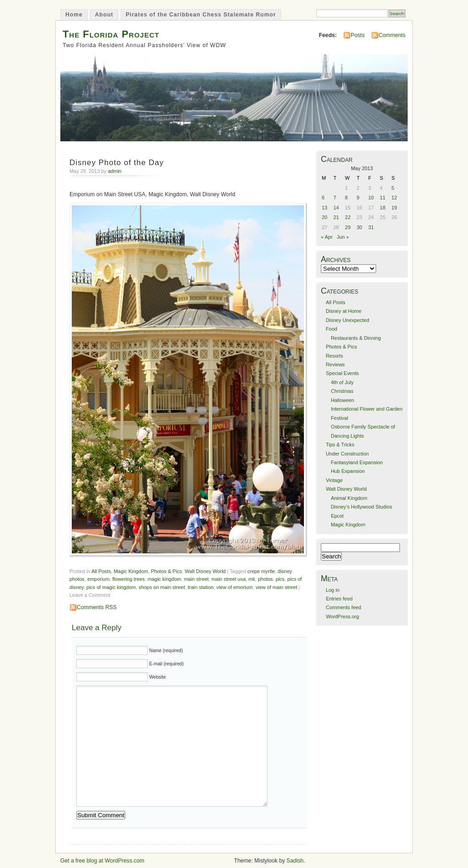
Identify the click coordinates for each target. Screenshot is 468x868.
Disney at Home (344, 311)
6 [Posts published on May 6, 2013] (323, 198)
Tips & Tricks (340, 445)
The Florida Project (111, 34)
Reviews (335, 364)
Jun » (343, 237)
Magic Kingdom (131, 571)
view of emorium (234, 587)
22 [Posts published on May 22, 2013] (348, 217)
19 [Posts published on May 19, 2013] (394, 208)
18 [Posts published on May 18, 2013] (383, 208)
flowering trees (129, 579)
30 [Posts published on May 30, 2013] (359, 227)
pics (280, 579)
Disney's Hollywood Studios (362, 507)
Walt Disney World (205, 571)
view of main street (276, 587)
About (104, 15)
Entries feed (339, 599)
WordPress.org (343, 616)
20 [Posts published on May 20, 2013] (324, 217)
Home (74, 15)
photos (265, 579)
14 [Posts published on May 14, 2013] (336, 208)
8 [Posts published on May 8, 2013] (346, 198)
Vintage (334, 480)
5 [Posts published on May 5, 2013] (393, 188)
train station (201, 587)
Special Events (342, 373)
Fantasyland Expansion (357, 462)
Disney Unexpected (348, 320)
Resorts (335, 356)
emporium (98, 579)
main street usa (229, 579)
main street (197, 579)
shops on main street (162, 587)
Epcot (337, 516)
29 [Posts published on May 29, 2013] (348, 227)
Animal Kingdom (349, 498)
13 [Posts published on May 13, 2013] (324, 208)
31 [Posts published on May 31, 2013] (371, 227)
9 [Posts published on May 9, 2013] (358, 198)
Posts (357, 35)
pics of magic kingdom (111, 587)
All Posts (101, 571)
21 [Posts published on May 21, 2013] (336, 217)
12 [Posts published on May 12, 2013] (394, 198)
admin (115, 171)
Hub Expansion (348, 471)
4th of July (342, 382)
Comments (392, 35)
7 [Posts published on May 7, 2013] (335, 198)
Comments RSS (97, 607)
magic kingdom (165, 579)
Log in (333, 590)
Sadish (295, 861)
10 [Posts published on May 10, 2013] (371, 198)
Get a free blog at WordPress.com (102, 861)
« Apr (327, 237)
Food (332, 329)
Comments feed (343, 607)
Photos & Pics (166, 571)
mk (252, 579)
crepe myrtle (261, 571)
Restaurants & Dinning (356, 338)
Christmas (342, 391)
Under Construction (347, 454)
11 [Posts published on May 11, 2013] (383, 198)
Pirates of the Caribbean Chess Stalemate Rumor (201, 15)
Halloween (343, 400)
